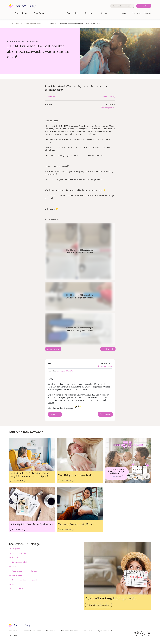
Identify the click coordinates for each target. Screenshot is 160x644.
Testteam (148, 13)
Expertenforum (21, 13)
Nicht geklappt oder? (19, 562)
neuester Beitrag (109, 96)
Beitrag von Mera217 (65, 371)
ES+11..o (15, 566)
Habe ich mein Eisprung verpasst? (24, 580)
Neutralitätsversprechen (32, 631)
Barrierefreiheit (15, 636)
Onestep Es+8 (17, 575)
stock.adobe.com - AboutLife (151, 72)
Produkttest (136, 13)
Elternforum (39, 13)
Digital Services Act (105, 631)
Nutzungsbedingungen (69, 631)
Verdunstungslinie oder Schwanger (25, 571)
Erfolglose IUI (16, 549)
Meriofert (15, 558)
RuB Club (125, 13)
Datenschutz (88, 631)
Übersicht (51, 96)
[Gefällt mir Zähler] (108, 349)
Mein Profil (145, 6)
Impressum (13, 631)
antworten (56, 414)
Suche (132, 6)
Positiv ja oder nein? (19, 553)
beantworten (55, 349)
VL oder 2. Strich (18, 589)
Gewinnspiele (72, 13)
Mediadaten (51, 631)
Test (13, 584)
